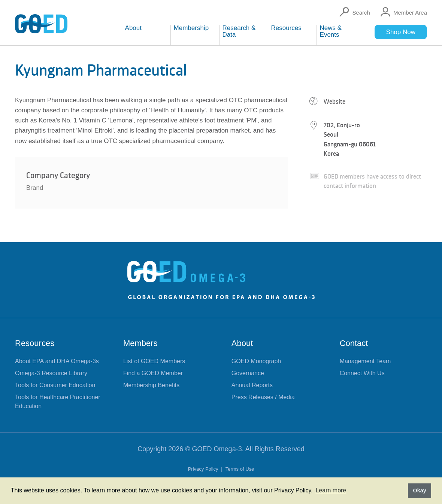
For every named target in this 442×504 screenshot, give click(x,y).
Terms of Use (240, 469)
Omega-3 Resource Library (51, 373)
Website (334, 101)
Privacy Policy (204, 469)
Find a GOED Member (153, 373)
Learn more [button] (331, 490)
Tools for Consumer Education (55, 385)
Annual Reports (252, 385)
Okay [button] (419, 491)
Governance (248, 373)
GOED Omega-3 (217, 449)
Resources (35, 343)
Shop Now (401, 32)
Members (140, 343)
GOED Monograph (256, 361)
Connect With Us (362, 373)
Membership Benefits (151, 385)
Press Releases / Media (263, 397)
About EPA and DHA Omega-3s (57, 361)
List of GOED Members (154, 361)
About (242, 343)
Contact (354, 343)
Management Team (365, 361)
